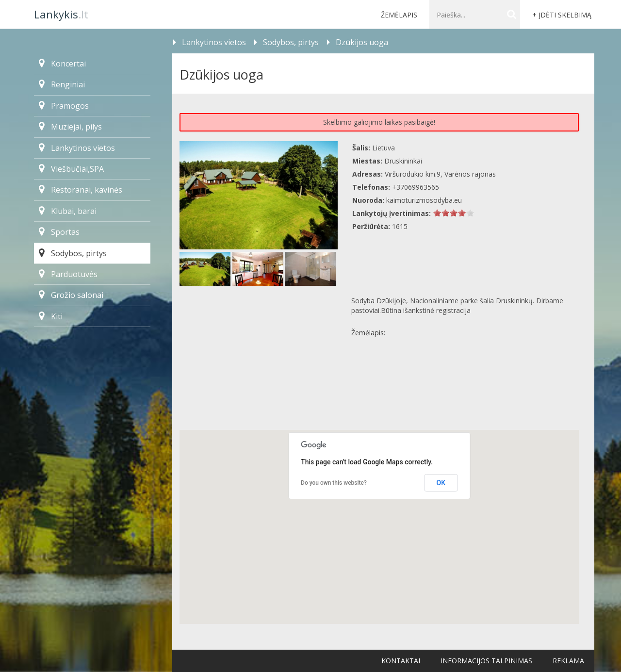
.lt (61, 14)
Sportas (59, 232)
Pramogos (64, 106)
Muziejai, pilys (70, 127)
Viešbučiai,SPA (71, 169)
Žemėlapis (399, 15)
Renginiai (62, 84)
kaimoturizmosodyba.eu (424, 200)
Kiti (51, 316)
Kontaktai (401, 661)
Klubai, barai (68, 211)
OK (441, 483)
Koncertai (62, 64)
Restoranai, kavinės (81, 190)
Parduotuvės (68, 274)
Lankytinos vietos (77, 148)
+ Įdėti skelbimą (562, 15)
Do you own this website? (334, 483)
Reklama (568, 661)
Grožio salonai (71, 295)
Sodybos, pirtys (73, 253)
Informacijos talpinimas (486, 661)
